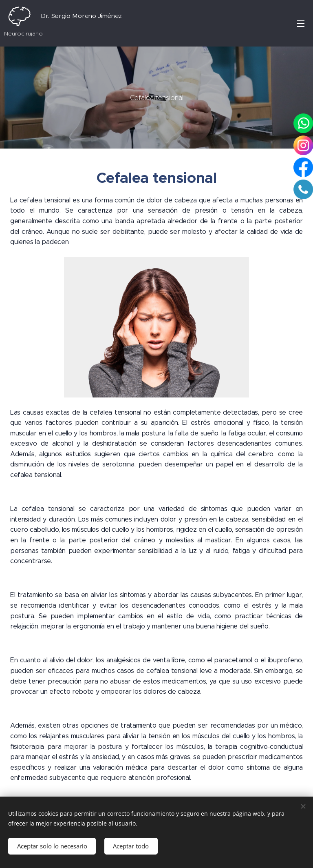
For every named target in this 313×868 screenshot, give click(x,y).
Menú (301, 24)
